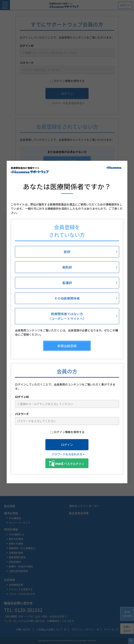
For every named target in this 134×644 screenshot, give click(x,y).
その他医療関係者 (67, 298)
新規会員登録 (67, 346)
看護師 (67, 283)
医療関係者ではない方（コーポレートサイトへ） (67, 316)
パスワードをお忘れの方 (67, 454)
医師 (67, 252)
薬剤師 (67, 267)
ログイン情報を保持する (69, 432)
